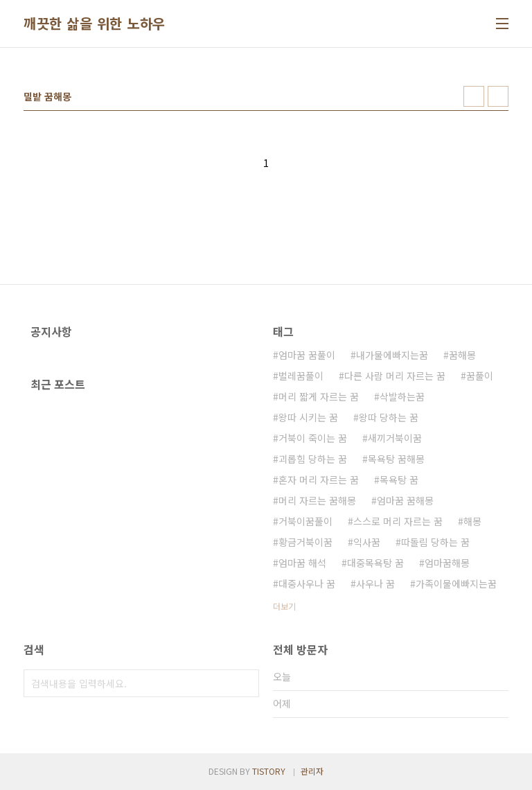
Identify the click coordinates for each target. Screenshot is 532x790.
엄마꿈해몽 (447, 563)
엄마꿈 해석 (302, 563)
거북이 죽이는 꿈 (313, 438)
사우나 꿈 (375, 583)
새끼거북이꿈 (395, 438)
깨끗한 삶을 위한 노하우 (95, 24)
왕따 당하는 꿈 (389, 417)
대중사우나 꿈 (307, 583)
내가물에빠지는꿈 (392, 355)
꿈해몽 (462, 355)
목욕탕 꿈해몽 (396, 459)
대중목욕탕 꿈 (375, 563)
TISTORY (269, 771)
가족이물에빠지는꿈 (456, 583)
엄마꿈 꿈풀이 (307, 355)
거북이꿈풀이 (305, 521)
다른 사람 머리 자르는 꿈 (395, 376)
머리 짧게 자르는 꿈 (319, 396)
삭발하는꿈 (402, 396)
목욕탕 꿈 (399, 480)
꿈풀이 (480, 376)
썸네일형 (474, 96)
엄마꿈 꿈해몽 (405, 500)
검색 (245, 683)
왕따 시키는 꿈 (308, 417)
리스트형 (498, 96)
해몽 (472, 521)
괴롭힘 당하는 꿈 (313, 459)
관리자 (312, 771)
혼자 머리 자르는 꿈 (319, 480)
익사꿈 (367, 542)
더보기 (284, 606)
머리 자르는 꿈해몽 (317, 500)
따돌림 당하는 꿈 (435, 542)
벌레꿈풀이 (301, 376)
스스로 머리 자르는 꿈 (398, 521)
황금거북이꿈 (305, 542)
